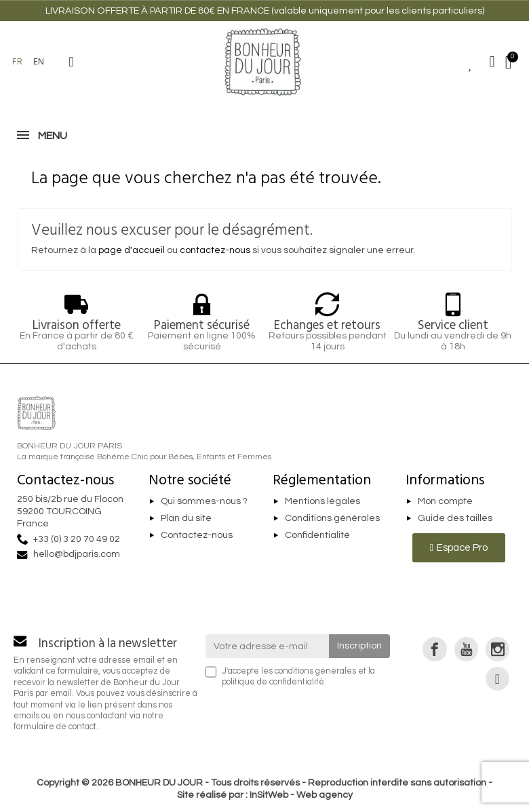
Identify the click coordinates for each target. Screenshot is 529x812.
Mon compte (445, 501)
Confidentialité (317, 535)
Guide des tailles (455, 518)
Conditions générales (332, 518)
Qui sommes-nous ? (204, 501)
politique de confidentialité (273, 682)
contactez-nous (215, 250)
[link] (434, 649)
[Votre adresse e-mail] (268, 646)
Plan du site (186, 518)
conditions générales (315, 671)
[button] (71, 62)
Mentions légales (322, 501)
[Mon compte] (492, 62)
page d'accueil (132, 250)
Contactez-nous (197, 535)
